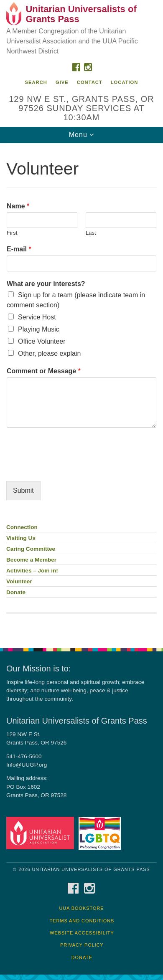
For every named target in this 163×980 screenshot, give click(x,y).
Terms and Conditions (82, 921)
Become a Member (31, 560)
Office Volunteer (42, 341)
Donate (16, 592)
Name (18, 206)
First (12, 233)
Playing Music (39, 329)
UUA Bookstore (81, 908)
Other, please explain (49, 353)
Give (62, 82)
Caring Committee (31, 549)
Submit (23, 490)
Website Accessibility (82, 933)
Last (91, 233)
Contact (90, 82)
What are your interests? (46, 284)
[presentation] (70, 467)
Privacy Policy (82, 945)
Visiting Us (21, 538)
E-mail (19, 249)
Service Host (37, 317)
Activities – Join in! (32, 571)
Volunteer (19, 581)
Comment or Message (44, 371)
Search (36, 82)
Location (125, 82)
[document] (81, 391)
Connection (22, 527)
